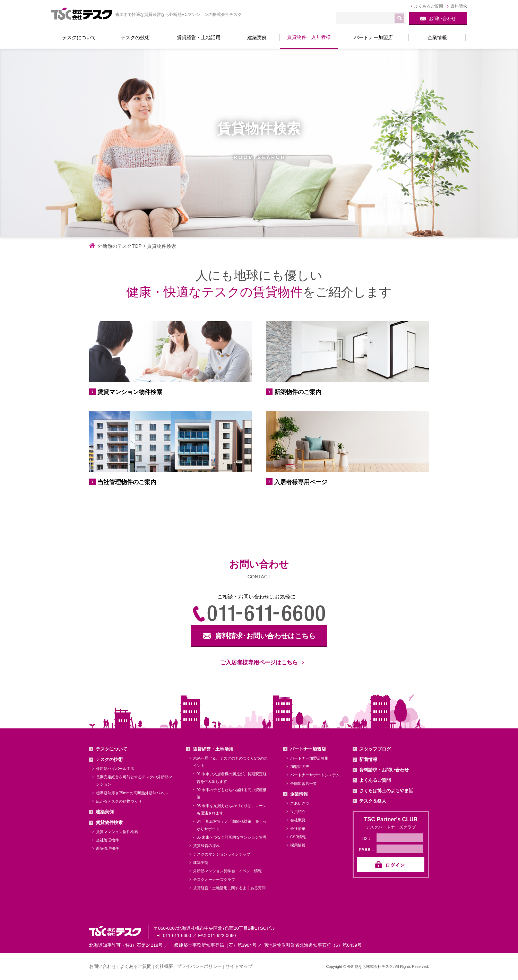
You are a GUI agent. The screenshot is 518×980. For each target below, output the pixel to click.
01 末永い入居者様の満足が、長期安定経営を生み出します (232, 777)
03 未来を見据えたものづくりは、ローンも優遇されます (232, 809)
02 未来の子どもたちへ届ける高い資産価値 (232, 793)
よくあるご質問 (375, 780)
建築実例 (105, 812)
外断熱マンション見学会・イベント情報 (227, 871)
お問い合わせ (103, 966)
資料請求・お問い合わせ (384, 770)
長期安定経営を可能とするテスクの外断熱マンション (134, 781)
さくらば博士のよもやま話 (386, 791)
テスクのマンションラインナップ (222, 854)
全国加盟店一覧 (304, 784)
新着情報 (368, 759)
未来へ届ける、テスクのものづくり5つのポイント (230, 762)
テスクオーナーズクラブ (214, 880)
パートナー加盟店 (308, 749)
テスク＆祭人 (373, 801)
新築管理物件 (107, 848)
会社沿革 (298, 829)
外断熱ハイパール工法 (115, 769)
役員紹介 (298, 812)
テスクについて (111, 749)
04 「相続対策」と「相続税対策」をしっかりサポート (232, 825)
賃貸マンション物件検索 (117, 832)
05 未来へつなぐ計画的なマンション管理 (232, 837)
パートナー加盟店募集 (309, 758)
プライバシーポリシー (199, 966)
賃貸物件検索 (109, 822)
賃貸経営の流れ (206, 846)
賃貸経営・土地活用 (213, 749)
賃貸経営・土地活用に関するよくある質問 (229, 888)
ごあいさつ (300, 803)
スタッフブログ (375, 749)
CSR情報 (298, 837)
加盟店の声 (300, 767)
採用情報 (298, 845)
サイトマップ (239, 966)
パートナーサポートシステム (315, 775)
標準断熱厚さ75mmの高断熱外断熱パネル (132, 793)
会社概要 (298, 820)
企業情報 (299, 794)
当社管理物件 (107, 840)
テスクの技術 (109, 759)
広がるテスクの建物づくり (119, 801)
